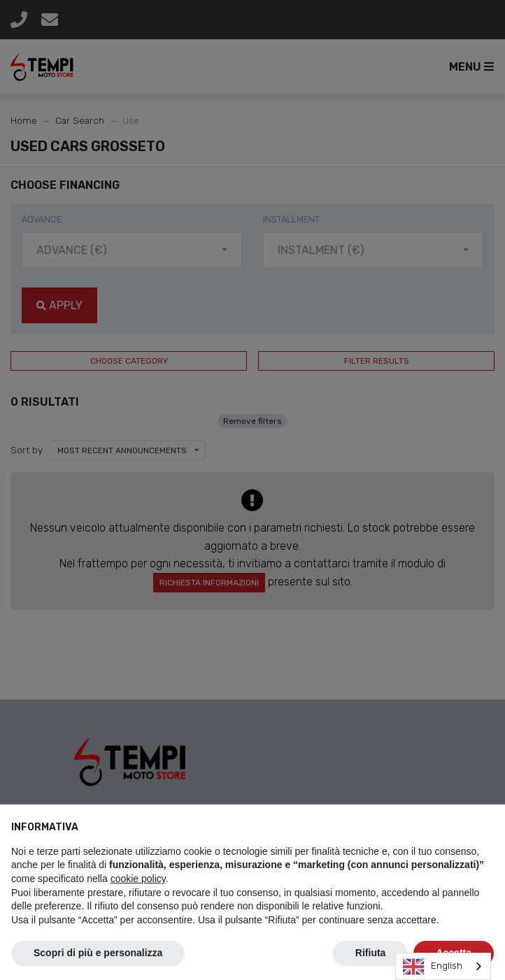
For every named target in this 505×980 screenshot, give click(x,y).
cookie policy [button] (138, 879)
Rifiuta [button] (371, 953)
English (433, 967)
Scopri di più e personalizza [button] (98, 953)
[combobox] (443, 966)
